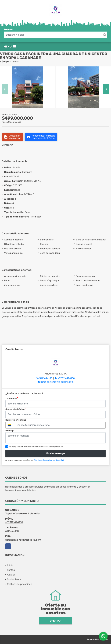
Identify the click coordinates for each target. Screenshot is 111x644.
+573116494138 (66, 378)
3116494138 (46, 378)
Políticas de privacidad (19, 584)
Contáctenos (14, 579)
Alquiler (11, 575)
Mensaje (10, 430)
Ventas (11, 570)
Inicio (10, 565)
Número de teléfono (16, 420)
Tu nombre (12, 398)
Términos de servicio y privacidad (49, 460)
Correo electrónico (16, 409)
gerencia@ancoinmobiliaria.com (57, 382)
